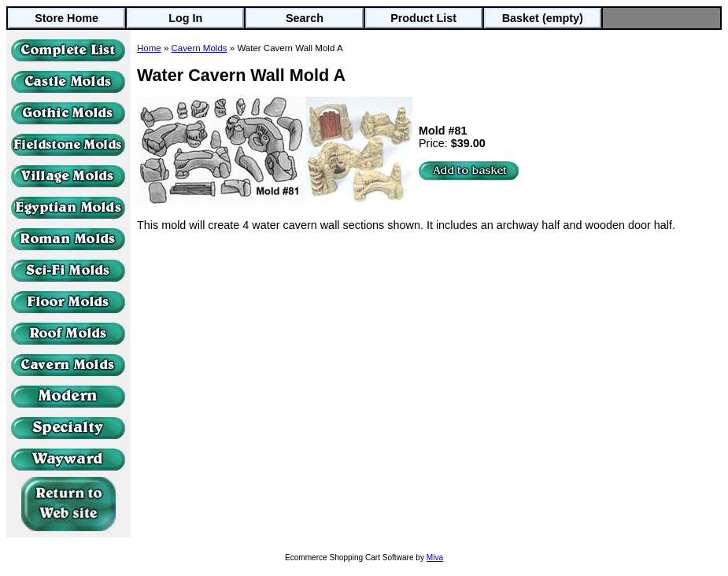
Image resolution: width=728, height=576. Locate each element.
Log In (185, 18)
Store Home (67, 18)
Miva (435, 558)
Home (149, 48)
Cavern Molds (200, 48)
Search (305, 18)
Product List (423, 18)
